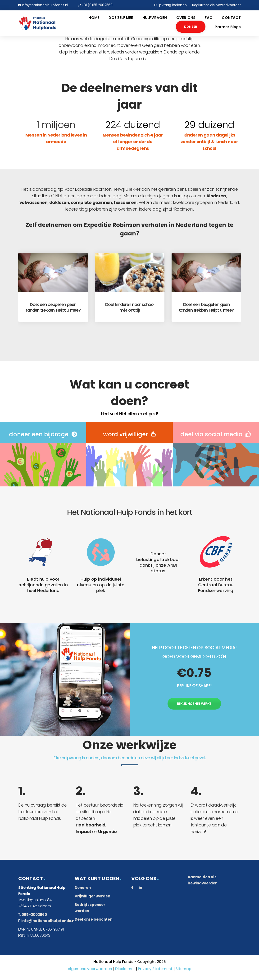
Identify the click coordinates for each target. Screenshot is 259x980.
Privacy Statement (155, 969)
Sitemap (183, 969)
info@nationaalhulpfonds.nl (45, 5)
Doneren (83, 888)
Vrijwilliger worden (92, 896)
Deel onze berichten (93, 919)
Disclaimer (125, 969)
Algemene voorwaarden (90, 969)
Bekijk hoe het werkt (194, 704)
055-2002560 (34, 915)
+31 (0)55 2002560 (97, 5)
